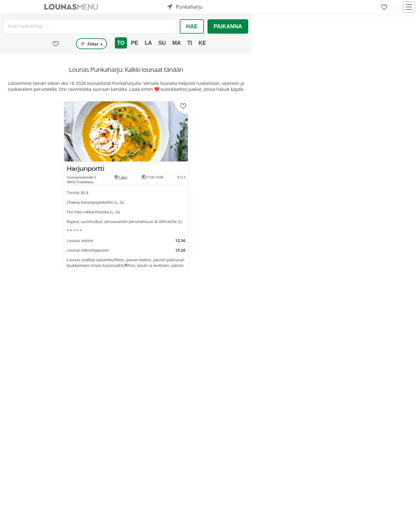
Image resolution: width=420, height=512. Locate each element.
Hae (192, 26)
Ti (190, 43)
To (121, 43)
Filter (91, 44)
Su (162, 43)
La (148, 43)
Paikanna (228, 26)
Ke (202, 43)
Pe (135, 43)
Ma (177, 43)
